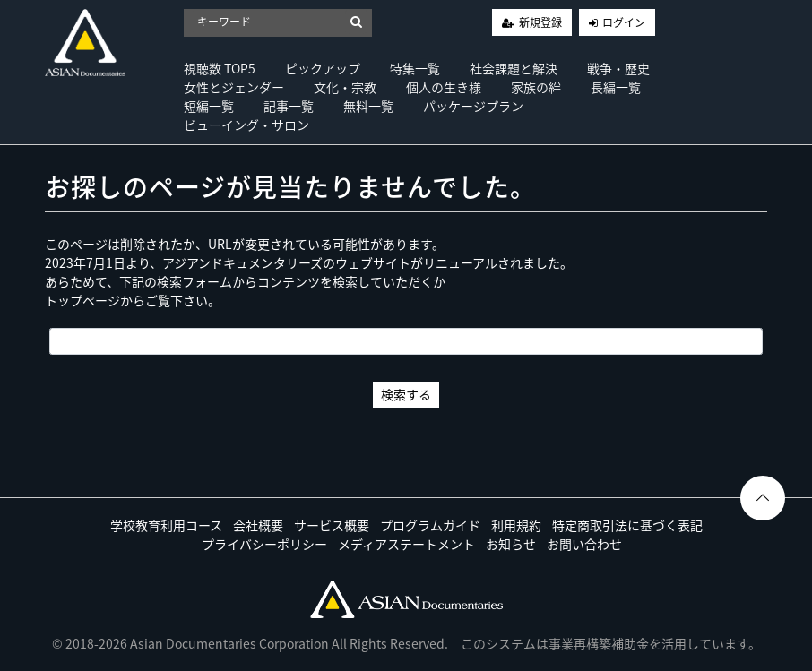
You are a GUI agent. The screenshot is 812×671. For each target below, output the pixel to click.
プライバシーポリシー (264, 544)
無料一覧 (368, 106)
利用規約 (516, 525)
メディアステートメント (406, 544)
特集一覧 (415, 68)
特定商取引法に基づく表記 (627, 525)
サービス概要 (332, 525)
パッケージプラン (473, 106)
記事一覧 (289, 106)
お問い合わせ (584, 544)
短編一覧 (209, 106)
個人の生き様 (444, 87)
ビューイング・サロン (246, 125)
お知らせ (511, 544)
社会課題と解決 (514, 68)
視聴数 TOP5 (220, 68)
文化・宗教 (345, 87)
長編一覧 (616, 87)
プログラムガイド (430, 525)
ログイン (624, 22)
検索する (406, 394)
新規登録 (540, 22)
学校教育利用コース (166, 525)
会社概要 (258, 525)
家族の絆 (536, 87)
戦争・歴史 (618, 68)
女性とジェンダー (234, 87)
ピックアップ (323, 68)
